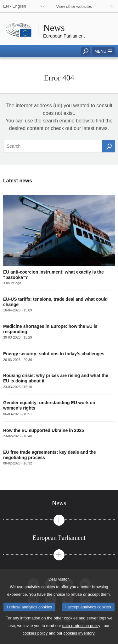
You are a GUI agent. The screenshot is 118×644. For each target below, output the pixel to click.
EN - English (15, 6)
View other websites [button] (74, 6)
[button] (103, 51)
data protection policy (81, 633)
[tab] (59, 503)
